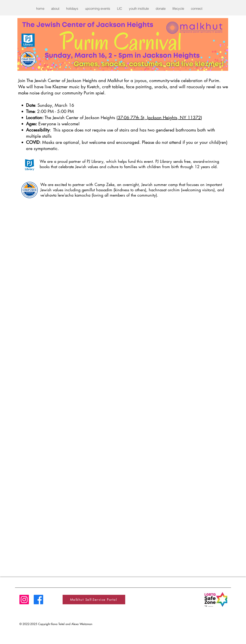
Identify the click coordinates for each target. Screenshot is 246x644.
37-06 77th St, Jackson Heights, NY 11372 (159, 118)
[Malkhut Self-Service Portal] (94, 600)
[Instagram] (24, 600)
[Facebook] (38, 600)
